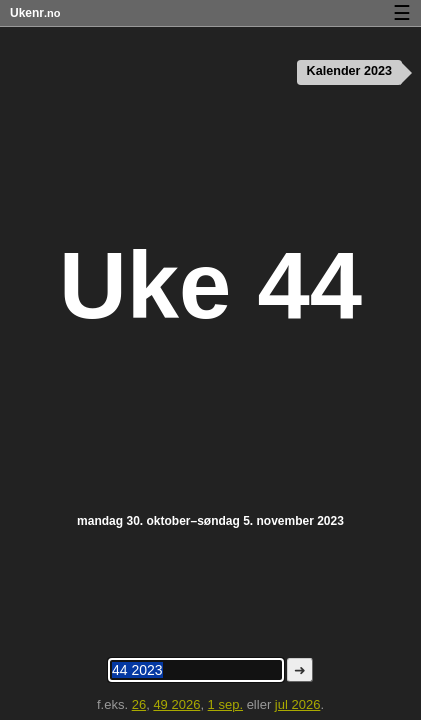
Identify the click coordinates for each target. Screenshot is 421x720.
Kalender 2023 (349, 71)
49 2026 (176, 704)
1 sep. (225, 704)
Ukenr (35, 13)
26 (139, 704)
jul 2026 (298, 704)
